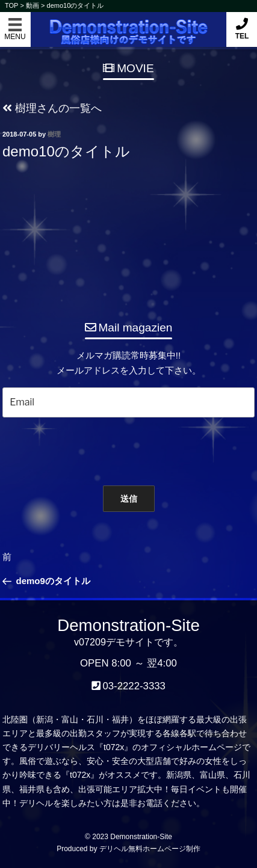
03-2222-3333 (134, 686)
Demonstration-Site (128, 23)
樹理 (54, 134)
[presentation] (123, 449)
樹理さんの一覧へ (52, 108)
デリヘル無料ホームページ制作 (150, 849)
